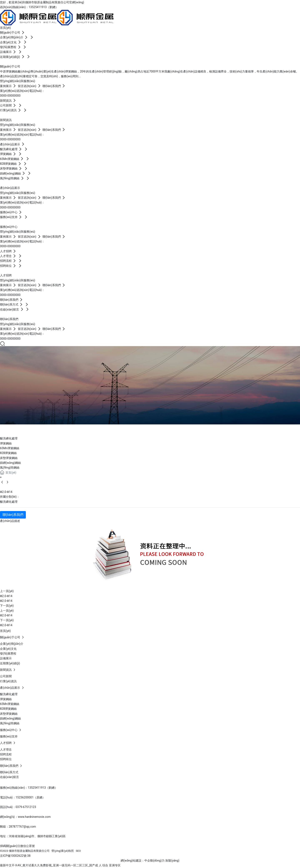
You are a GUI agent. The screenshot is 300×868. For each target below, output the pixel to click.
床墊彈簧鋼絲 (9, 458)
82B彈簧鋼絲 (8, 453)
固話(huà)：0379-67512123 (18, 807)
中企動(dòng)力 (154, 861)
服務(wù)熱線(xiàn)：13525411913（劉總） (29, 788)
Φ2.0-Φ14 (6, 596)
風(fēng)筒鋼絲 (10, 468)
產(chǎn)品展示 (29, 429)
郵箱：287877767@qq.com (18, 827)
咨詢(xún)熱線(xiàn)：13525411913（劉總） (29, 7)
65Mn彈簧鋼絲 (10, 448)
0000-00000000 (10, 96)
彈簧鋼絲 (6, 443)
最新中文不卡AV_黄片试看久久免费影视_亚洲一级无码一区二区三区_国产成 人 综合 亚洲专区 (60, 865)
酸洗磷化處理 (9, 438)
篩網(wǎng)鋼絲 (10, 463)
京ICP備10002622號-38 (15, 856)
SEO (78, 851)
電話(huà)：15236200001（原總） (23, 797)
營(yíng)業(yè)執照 (63, 851)
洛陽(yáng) (172, 861)
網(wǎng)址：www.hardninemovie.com (25, 817)
